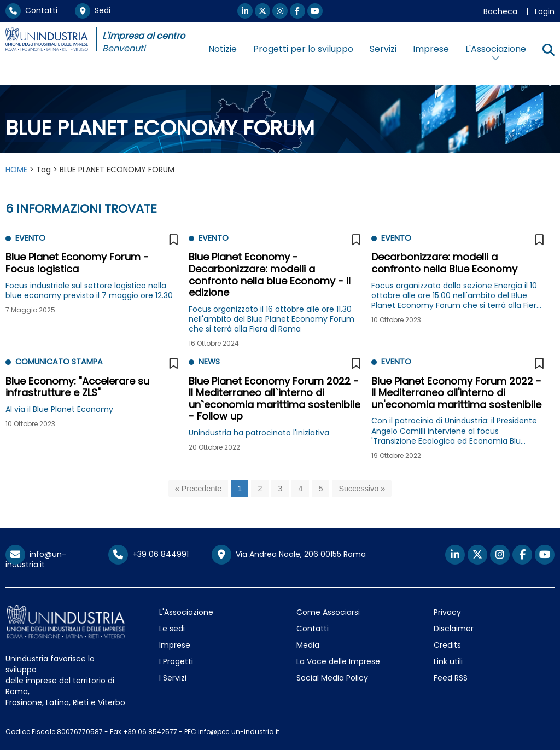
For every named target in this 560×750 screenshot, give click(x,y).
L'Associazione (186, 612)
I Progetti (176, 661)
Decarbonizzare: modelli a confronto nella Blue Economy (444, 263)
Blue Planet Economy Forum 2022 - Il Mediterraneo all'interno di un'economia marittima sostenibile (456, 393)
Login (545, 11)
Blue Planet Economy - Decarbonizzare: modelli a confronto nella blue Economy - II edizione (270, 275)
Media (308, 645)
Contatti (31, 10)
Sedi (93, 10)
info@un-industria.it (36, 559)
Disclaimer (454, 629)
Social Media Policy (332, 678)
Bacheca (500, 11)
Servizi (383, 49)
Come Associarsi (328, 612)
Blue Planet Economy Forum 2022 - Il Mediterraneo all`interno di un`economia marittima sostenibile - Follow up (275, 399)
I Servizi (173, 678)
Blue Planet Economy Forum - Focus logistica (77, 263)
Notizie (223, 49)
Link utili (448, 661)
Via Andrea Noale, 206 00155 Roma (289, 555)
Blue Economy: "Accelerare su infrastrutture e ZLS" (77, 387)
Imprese (431, 49)
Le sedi (172, 629)
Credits (447, 645)
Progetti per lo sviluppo (303, 49)
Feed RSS (451, 678)
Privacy (447, 612)
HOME (16, 170)
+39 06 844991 (148, 554)
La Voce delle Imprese (338, 661)
